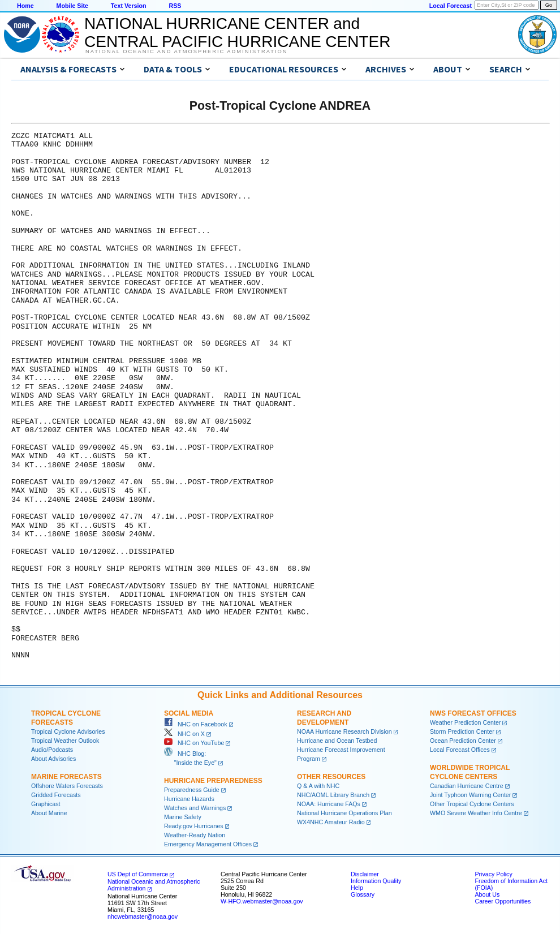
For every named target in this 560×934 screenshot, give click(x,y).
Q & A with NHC (318, 786)
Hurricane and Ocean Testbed (337, 741)
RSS (175, 6)
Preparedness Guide (192, 790)
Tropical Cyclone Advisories (68, 731)
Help (357, 888)
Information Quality (376, 881)
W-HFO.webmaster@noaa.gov (262, 901)
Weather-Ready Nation (195, 835)
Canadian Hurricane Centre (467, 786)
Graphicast (46, 804)
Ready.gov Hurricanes (194, 826)
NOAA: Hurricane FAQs (329, 804)
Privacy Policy (493, 874)
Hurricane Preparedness (213, 781)
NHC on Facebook (196, 724)
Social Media (189, 713)
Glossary (363, 894)
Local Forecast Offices (460, 750)
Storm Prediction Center (462, 731)
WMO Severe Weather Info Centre (476, 813)
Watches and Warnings (195, 808)
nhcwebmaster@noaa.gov (143, 916)
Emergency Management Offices (208, 844)
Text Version (129, 6)
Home (25, 6)
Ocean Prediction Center (463, 741)
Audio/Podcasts (52, 750)
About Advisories (53, 759)
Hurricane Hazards (189, 799)
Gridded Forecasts (56, 795)
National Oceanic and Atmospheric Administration (186, 51)
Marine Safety (183, 817)
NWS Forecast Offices (473, 713)
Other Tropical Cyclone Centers (472, 804)
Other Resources (331, 777)
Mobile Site (72, 6)
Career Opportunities (503, 901)
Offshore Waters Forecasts (67, 786)
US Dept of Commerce (138, 874)
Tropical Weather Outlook (65, 741)
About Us (487, 894)
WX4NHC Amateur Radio (331, 822)
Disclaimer (365, 874)
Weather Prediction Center (465, 722)
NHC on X (184, 734)
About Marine (49, 813)
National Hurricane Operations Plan (344, 813)
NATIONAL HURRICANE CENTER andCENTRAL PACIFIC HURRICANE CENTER (237, 33)
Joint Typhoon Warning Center (470, 795)
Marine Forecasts (66, 777)
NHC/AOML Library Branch (333, 795)
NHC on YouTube (194, 743)
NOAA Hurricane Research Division (344, 731)
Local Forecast (451, 6)
